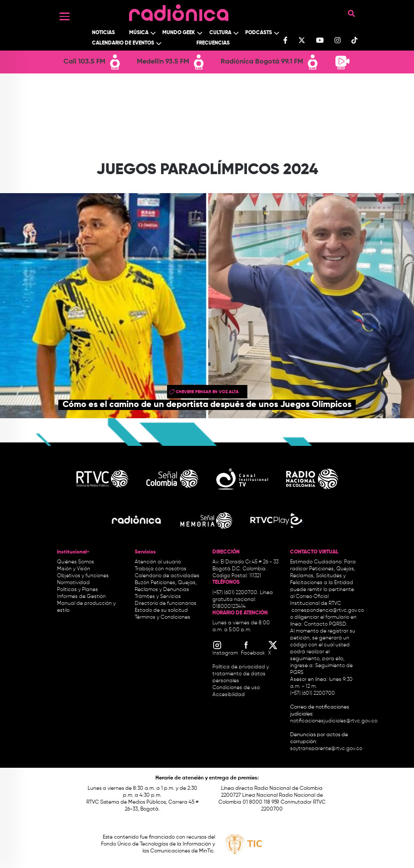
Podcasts (259, 33)
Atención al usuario (158, 562)
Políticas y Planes (77, 590)
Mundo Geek (179, 33)
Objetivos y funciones (83, 576)
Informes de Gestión (81, 597)
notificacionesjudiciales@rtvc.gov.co (334, 721)
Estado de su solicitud (161, 610)
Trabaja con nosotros (161, 569)
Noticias (103, 33)
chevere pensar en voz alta (207, 392)
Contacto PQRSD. (326, 624)
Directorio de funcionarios (166, 604)
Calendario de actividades (167, 576)
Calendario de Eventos (123, 43)
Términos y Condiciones (163, 617)
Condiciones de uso (236, 688)
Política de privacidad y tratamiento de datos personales (241, 674)
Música (139, 33)
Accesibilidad (229, 695)
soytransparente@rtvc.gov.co (326, 749)
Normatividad (73, 583)
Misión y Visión (74, 569)
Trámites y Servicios (158, 597)
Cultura (220, 33)
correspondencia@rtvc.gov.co (328, 610)
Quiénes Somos (76, 562)
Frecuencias (213, 43)
